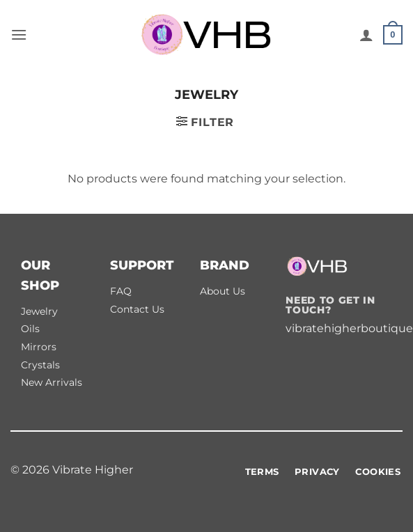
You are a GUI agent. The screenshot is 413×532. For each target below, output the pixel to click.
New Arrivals (52, 382)
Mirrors (39, 347)
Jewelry (39, 311)
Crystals (40, 365)
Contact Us (137, 309)
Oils (30, 329)
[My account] (366, 35)
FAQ (121, 291)
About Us (223, 291)
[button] (19, 34)
